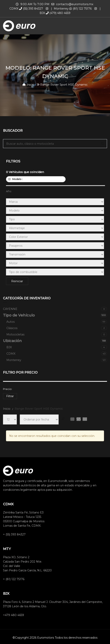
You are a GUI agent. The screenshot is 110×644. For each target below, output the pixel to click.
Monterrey (57, 360)
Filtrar (10, 396)
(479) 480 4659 (58, 13)
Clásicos (57, 328)
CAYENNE (55, 309)
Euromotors (46, 638)
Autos (57, 322)
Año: (9, 191)
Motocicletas (57, 334)
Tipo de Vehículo (55, 315)
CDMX (57, 354)
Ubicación (55, 341)
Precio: (8, 389)
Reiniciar (17, 281)
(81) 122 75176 (80, 9)
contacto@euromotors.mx (75, 4)
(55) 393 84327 (31, 9)
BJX (57, 347)
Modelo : (36, 179)
